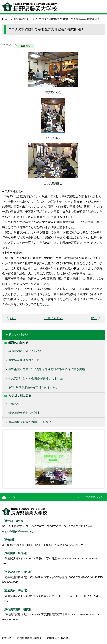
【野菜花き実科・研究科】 (18, 572)
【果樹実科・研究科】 (15, 553)
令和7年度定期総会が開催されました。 (33, 388)
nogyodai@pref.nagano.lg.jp (18, 531)
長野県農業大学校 (30, 7)
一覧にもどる (53, 318)
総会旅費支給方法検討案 (24, 413)
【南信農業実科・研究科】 (18, 609)
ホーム (11, 497)
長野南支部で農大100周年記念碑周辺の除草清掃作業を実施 (47, 369)
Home (6, 19)
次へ (94, 318)
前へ (13, 318)
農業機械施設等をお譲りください (30, 422)
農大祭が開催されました (24, 360)
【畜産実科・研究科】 (15, 590)
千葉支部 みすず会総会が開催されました (36, 378)
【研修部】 (9, 540)
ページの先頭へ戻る (92, 497)
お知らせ (26, 45)
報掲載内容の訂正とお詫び (26, 351)
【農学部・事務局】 (14, 521)
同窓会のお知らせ (24, 19)
